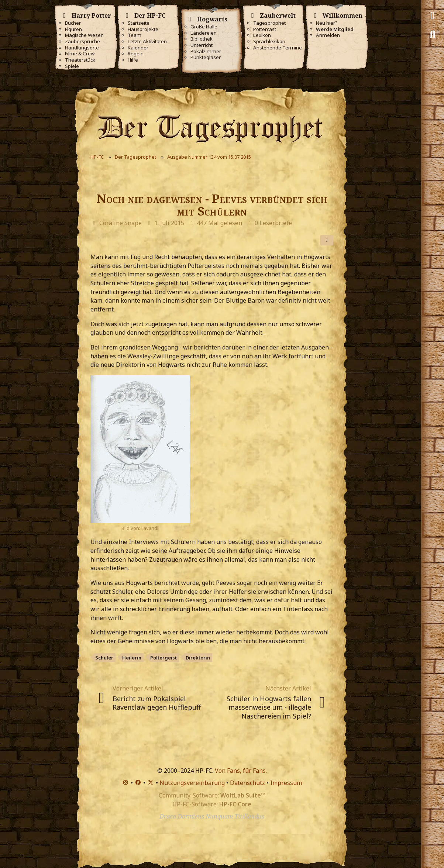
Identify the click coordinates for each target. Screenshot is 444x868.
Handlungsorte (82, 48)
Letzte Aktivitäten (147, 42)
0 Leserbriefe (273, 223)
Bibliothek (202, 39)
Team (135, 35)
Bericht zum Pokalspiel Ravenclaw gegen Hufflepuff (157, 703)
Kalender (138, 48)
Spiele (72, 66)
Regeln (136, 54)
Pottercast (265, 29)
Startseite (139, 23)
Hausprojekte (143, 29)
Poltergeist (164, 658)
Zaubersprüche (82, 42)
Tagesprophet (269, 23)
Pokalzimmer (206, 51)
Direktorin (198, 658)
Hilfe (133, 60)
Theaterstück (80, 60)
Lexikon (262, 35)
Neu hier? (327, 23)
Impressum (286, 783)
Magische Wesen (84, 35)
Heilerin (132, 658)
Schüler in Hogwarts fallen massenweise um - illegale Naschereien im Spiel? (269, 707)
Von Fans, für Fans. (241, 771)
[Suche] (433, 34)
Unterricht (202, 45)
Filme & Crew (80, 54)
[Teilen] (327, 240)
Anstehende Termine (278, 48)
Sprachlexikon (269, 42)
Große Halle (204, 27)
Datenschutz (247, 783)
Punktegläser (206, 57)
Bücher (73, 23)
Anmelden (328, 35)
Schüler (104, 658)
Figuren (73, 29)
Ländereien (204, 33)
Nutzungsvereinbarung (192, 783)
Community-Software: (212, 795)
